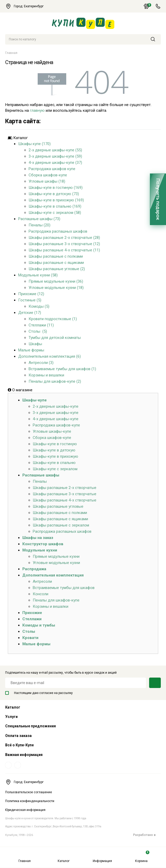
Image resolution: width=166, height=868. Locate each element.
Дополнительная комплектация (53, 575)
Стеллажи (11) (41, 325)
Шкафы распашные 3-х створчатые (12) (64, 244)
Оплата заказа (18, 736)
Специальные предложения (31, 726)
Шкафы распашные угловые (58, 506)
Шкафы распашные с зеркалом (61, 525)
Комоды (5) (39, 306)
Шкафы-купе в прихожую (55, 456)
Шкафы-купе (35, 400)
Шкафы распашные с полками (56, 256)
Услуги (11, 717)
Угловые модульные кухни (56, 563)
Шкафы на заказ (38, 538)
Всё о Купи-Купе (19, 745)
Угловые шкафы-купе (52, 431)
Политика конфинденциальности (30, 801)
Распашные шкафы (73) (39, 219)
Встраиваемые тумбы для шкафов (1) (62, 369)
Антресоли (42, 581)
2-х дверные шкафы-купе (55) (55, 150)
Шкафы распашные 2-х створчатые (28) (64, 238)
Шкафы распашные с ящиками (56, 263)
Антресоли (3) (41, 363)
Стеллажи (32, 619)
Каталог (64, 857)
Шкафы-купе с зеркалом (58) (55, 213)
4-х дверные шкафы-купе (56, 419)
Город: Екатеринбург (27, 6)
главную (37, 110)
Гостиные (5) (30, 300)
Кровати (30, 638)
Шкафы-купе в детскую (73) (54, 194)
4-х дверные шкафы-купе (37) (55, 163)
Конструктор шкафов (43, 544)
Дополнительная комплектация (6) (49, 356)
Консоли (41, 594)
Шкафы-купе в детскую (54, 450)
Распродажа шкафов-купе (56, 425)
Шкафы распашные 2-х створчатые (65, 488)
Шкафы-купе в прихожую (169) (56, 200)
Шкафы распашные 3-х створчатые (65, 494)
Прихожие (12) (31, 294)
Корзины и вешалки (46, 375)
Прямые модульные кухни (56, 556)
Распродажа (34, 569)
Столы (29, 631)
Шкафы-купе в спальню (54, 463)
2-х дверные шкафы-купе (56, 406)
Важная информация (24, 755)
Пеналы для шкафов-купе (56, 600)
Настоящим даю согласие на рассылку (39, 693)
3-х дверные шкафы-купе (56, 413)
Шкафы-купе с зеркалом (55, 469)
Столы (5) (38, 331)
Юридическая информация (25, 810)
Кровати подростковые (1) (53, 319)
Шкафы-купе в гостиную (55, 444)
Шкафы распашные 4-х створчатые (65, 500)
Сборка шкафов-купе (48, 175)
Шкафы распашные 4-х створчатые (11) (64, 250)
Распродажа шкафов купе (52, 169)
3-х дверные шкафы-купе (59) (55, 156)
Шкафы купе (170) (34, 144)
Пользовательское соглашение (29, 792)
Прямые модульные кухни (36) (56, 281)
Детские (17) (30, 313)
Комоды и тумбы (39, 625)
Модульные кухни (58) (38, 275)
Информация (102, 857)
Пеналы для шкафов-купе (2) (55, 381)
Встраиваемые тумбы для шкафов (64, 588)
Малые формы (31, 350)
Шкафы (35, 344)
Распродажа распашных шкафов (58, 231)
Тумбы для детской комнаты (55, 338)
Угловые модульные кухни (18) (56, 288)
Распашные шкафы (41, 475)
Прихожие (32, 613)
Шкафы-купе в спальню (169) (55, 206)
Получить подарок (158, 199)
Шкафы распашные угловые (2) (57, 269)
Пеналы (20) (39, 225)
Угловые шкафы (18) (47, 181)
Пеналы (40, 481)
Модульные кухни (40, 550)
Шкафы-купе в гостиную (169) (56, 188)
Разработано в (147, 835)
